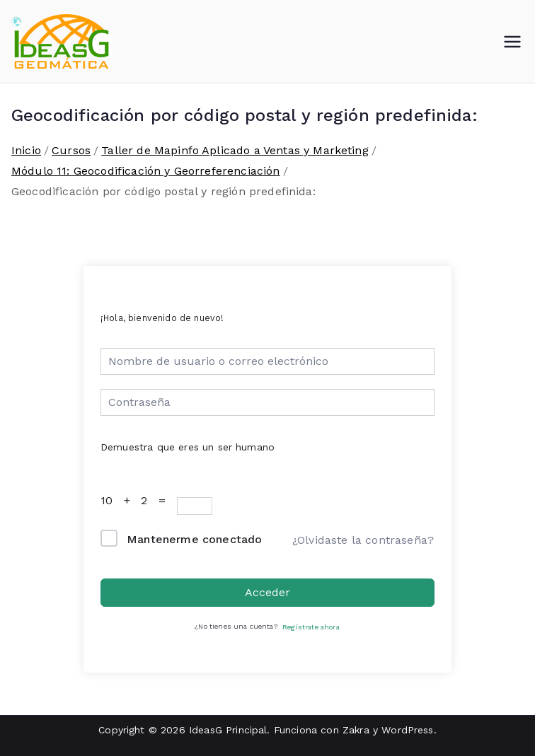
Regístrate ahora (311, 627)
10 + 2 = (137, 500)
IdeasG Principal (228, 730)
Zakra (356, 730)
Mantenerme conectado (194, 539)
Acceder (267, 592)
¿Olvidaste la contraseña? (363, 540)
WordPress (407, 730)
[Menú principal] (512, 42)
